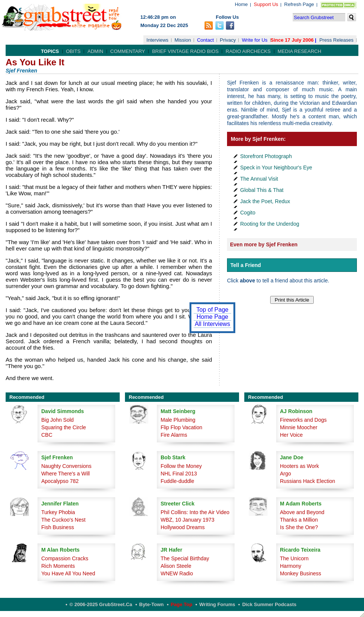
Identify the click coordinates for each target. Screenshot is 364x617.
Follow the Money (181, 466)
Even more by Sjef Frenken (264, 244)
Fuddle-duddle (177, 481)
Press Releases (336, 40)
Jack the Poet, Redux (265, 201)
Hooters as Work (299, 466)
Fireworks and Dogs (303, 420)
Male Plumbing (178, 420)
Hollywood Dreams (183, 527)
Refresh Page (299, 4)
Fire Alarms (174, 435)
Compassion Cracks (65, 558)
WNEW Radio (177, 573)
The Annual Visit (259, 179)
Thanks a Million (299, 520)
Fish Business (58, 527)
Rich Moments (58, 566)
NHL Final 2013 (179, 474)
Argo (286, 474)
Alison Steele (176, 566)
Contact (205, 40)
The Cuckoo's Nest (63, 520)
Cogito (248, 213)
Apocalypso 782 (60, 481)
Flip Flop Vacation (181, 427)
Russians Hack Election (308, 481)
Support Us (266, 4)
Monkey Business (301, 573)
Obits (73, 51)
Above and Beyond (302, 512)
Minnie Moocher (299, 427)
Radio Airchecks (248, 51)
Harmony (291, 566)
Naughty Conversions (66, 466)
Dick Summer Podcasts (269, 604)
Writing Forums (217, 604)
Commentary (128, 51)
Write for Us (254, 40)
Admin (95, 51)
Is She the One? (299, 527)
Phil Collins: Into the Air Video (195, 512)
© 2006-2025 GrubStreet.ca (101, 604)
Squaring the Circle (64, 427)
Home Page (213, 317)
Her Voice (291, 435)
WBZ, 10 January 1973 (187, 520)
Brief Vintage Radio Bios (185, 51)
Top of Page (212, 310)
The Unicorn (294, 558)
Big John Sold (57, 420)
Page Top (182, 604)
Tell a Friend (246, 265)
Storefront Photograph (266, 156)
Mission (183, 40)
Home (241, 4)
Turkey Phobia (58, 512)
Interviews (157, 40)
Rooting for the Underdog (270, 224)
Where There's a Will (65, 474)
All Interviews (212, 324)
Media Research (299, 51)
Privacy (228, 40)
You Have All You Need (68, 573)
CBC (47, 435)
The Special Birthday (185, 558)
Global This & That (262, 190)
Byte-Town (151, 604)
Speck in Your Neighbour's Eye (276, 167)
